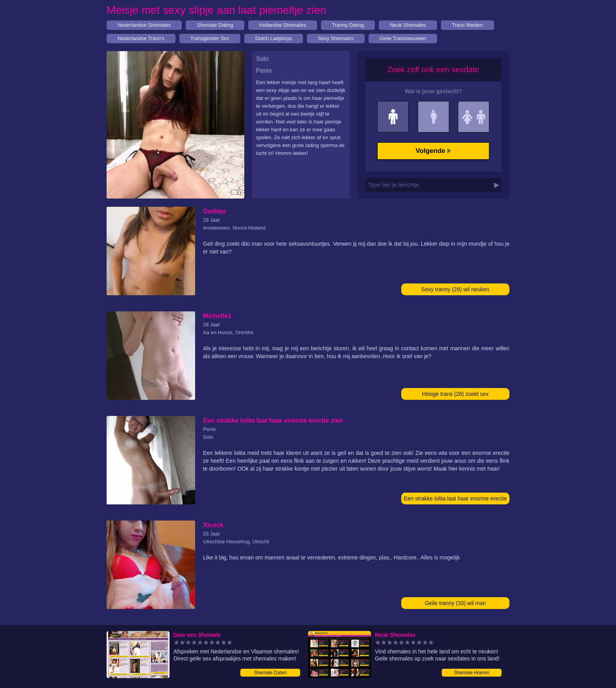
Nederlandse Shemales (144, 25)
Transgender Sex (210, 38)
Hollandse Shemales (283, 25)
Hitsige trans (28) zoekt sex (456, 394)
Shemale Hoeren (472, 673)
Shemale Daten (270, 673)
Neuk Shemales (408, 25)
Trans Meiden (468, 25)
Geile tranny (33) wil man (456, 603)
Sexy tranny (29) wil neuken (455, 289)
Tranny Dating (348, 25)
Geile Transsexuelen (403, 38)
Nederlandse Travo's (141, 38)
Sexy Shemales (336, 38)
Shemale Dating (215, 25)
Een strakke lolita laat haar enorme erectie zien (455, 500)
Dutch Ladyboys (274, 38)
